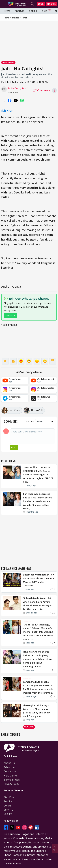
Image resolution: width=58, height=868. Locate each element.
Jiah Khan (7, 111)
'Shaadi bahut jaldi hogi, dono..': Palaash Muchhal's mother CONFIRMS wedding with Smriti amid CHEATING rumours (38, 632)
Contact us (10, 771)
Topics (33, 11)
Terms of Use (12, 780)
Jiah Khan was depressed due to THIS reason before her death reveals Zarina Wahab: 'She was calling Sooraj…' (38, 501)
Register (51, 4)
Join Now (11, 315)
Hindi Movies (8, 62)
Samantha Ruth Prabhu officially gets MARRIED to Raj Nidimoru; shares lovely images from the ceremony (38, 687)
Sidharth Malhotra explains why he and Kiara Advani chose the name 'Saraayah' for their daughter (38, 604)
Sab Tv (8, 814)
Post (14, 447)
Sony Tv (8, 810)
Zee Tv (8, 801)
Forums (19, 11)
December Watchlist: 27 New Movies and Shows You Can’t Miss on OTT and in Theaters (39, 580)
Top (55, 848)
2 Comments (41, 90)
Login (41, 4)
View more (29, 727)
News (7, 11)
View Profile (13, 93)
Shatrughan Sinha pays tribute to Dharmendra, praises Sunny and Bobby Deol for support (37, 711)
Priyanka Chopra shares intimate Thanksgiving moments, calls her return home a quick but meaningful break (37, 659)
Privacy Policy (12, 784)
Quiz (44, 11)
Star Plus (9, 797)
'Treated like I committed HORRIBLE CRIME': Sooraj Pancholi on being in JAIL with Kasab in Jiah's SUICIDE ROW (38, 475)
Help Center (11, 776)
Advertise (9, 767)
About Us (9, 763)
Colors (8, 806)
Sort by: (30, 421)
